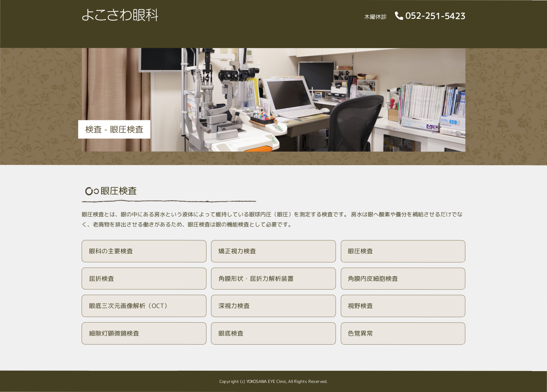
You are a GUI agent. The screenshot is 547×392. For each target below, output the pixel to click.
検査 (267, 41)
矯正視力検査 (237, 251)
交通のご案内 (446, 41)
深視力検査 (234, 306)
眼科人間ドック (353, 41)
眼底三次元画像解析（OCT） (130, 306)
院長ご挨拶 (148, 41)
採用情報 (400, 41)
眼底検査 (231, 333)
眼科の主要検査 (111, 251)
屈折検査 (102, 278)
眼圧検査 (360, 251)
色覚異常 (360, 333)
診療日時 (106, 41)
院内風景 (190, 41)
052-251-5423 (430, 16)
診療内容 (228, 41)
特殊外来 (305, 41)
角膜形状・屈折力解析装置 (256, 278)
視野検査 (360, 306)
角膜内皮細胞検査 (373, 279)
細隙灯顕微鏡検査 (114, 333)
